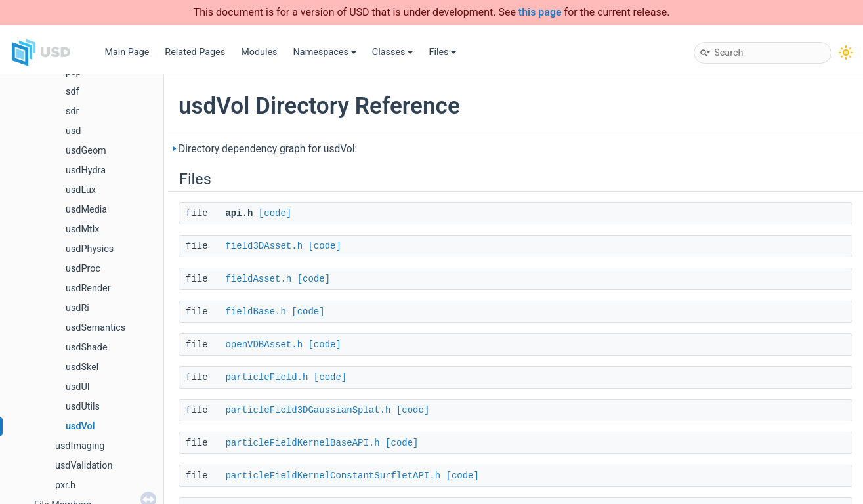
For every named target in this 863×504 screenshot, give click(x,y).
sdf (73, 92)
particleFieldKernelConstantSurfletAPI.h (333, 476)
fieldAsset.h (258, 279)
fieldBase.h (255, 312)
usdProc (83, 269)
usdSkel (82, 367)
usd (73, 131)
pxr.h (65, 485)
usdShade (87, 347)
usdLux (81, 190)
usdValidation (84, 466)
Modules (259, 52)
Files (442, 52)
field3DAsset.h (264, 246)
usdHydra (86, 170)
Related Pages (195, 52)
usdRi (77, 308)
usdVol (80, 426)
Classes (393, 52)
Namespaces (325, 52)
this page (540, 12)
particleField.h (266, 377)
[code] (275, 213)
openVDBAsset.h (264, 345)
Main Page (127, 52)
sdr (72, 111)
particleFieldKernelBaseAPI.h (302, 443)
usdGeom (86, 151)
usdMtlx (82, 229)
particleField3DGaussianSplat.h (308, 410)
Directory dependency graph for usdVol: (268, 149)
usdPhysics (90, 249)
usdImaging (80, 446)
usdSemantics (95, 328)
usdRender (88, 288)
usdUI (78, 387)
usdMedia (86, 210)
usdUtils (83, 407)
